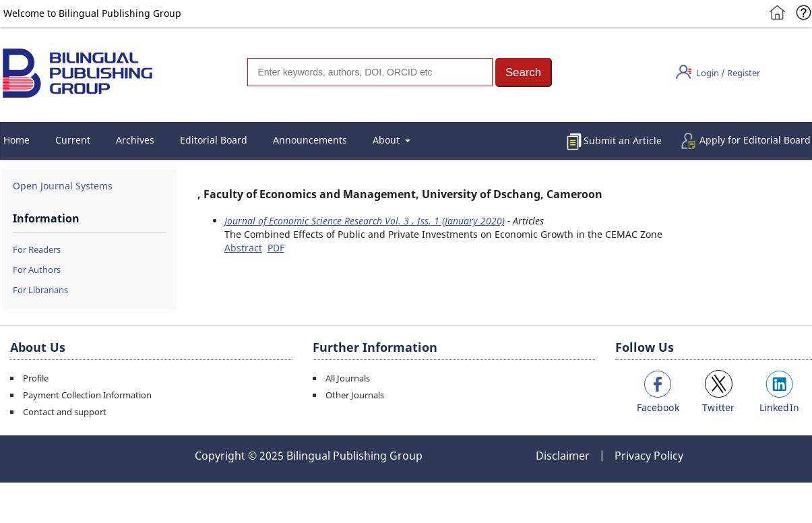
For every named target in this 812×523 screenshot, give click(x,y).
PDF (276, 248)
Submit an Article (623, 141)
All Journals (348, 378)
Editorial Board (214, 140)
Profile (36, 378)
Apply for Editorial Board (755, 140)
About (387, 140)
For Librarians (40, 290)
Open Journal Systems (63, 186)
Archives (135, 140)
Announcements (310, 140)
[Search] (370, 72)
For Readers (37, 249)
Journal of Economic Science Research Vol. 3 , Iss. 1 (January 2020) (365, 221)
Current (73, 140)
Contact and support (65, 412)
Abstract (243, 248)
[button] (524, 72)
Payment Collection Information (87, 395)
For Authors (37, 270)
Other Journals (355, 395)
